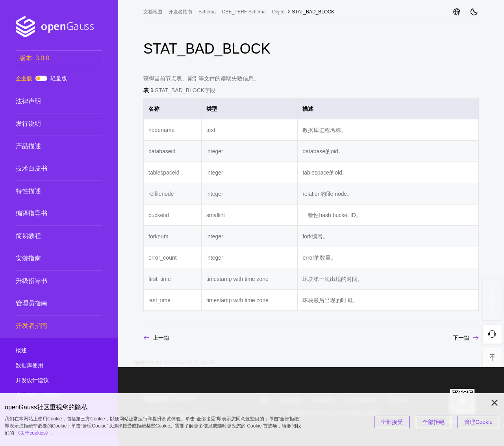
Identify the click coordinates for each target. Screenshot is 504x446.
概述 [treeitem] (51, 351)
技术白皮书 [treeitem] (51, 169)
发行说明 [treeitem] (51, 124)
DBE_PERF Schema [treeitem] (244, 12)
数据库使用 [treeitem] (51, 366)
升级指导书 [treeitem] (51, 281)
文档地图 (153, 12)
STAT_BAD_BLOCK (313, 12)
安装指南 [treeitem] (51, 258)
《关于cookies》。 (35, 433)
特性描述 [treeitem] (51, 191)
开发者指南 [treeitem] (51, 326)
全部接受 (392, 422)
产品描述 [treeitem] (51, 146)
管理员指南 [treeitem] (51, 303)
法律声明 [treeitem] (51, 101)
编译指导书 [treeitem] (51, 214)
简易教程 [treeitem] (51, 236)
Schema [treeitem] (207, 12)
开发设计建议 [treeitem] (51, 381)
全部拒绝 (434, 422)
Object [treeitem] (279, 12)
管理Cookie (478, 422)
